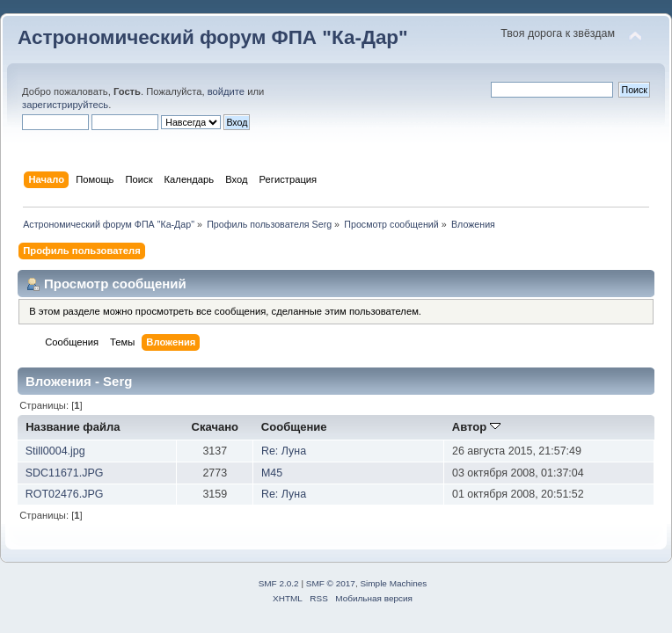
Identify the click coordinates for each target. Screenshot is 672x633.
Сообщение (294, 427)
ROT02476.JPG (65, 494)
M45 (272, 473)
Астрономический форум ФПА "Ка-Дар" (213, 37)
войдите (226, 91)
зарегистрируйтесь (65, 105)
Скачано (215, 427)
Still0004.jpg (55, 451)
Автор (476, 427)
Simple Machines (393, 583)
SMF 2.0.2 (279, 583)
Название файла (73, 427)
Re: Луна (284, 451)
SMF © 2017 (331, 583)
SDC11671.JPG (65, 473)
